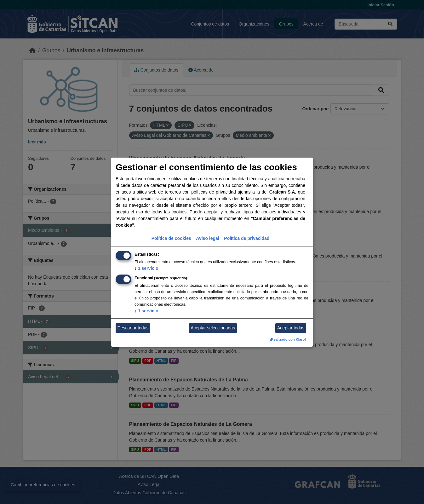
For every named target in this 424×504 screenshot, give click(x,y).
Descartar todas (133, 328)
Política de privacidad (247, 238)
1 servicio (146, 268)
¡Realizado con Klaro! (288, 339)
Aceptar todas (291, 328)
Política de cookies (171, 238)
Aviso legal (207, 238)
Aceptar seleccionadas (213, 328)
